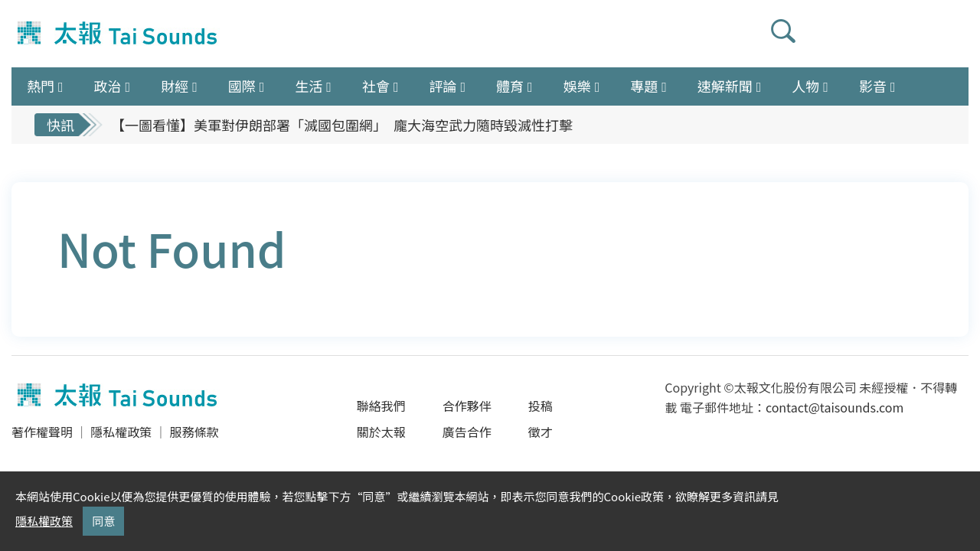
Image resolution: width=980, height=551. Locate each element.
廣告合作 (467, 432)
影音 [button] (873, 86)
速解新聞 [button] (725, 86)
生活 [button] (309, 86)
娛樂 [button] (577, 86)
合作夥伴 (467, 406)
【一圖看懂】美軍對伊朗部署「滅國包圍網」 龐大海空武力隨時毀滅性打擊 (342, 125)
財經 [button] (175, 86)
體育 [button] (510, 86)
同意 (103, 521)
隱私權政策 (121, 432)
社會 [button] (376, 86)
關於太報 (381, 432)
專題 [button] (644, 86)
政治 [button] (108, 86)
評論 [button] (443, 86)
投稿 (541, 406)
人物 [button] (805, 86)
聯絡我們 (381, 406)
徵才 (541, 432)
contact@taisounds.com (835, 407)
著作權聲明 (42, 432)
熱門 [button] (41, 86)
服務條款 (194, 432)
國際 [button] (242, 86)
